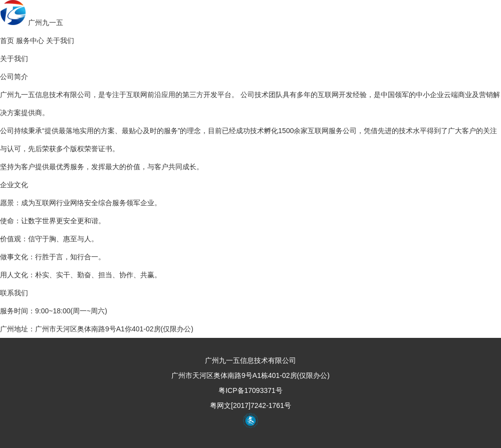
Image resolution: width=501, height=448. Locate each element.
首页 (7, 41)
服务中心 (30, 41)
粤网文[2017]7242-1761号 (250, 405)
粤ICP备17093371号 (250, 390)
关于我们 (60, 41)
